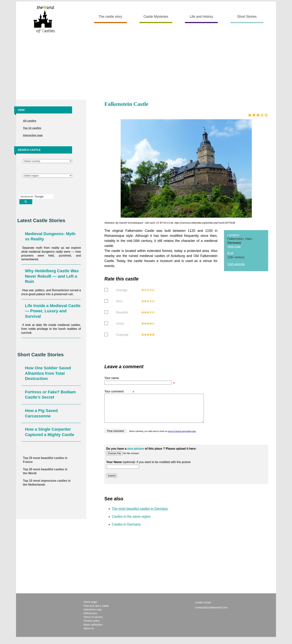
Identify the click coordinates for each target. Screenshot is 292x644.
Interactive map (33, 135)
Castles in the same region (131, 522)
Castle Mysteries (156, 17)
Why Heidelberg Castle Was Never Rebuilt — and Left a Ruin (52, 276)
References (90, 619)
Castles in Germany (126, 530)
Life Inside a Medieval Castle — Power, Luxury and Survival (53, 311)
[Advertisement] (146, 68)
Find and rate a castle (96, 611)
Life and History (201, 17)
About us (89, 634)
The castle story (110, 17)
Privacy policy (92, 626)
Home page (90, 607)
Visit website (236, 264)
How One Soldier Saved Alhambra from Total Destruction (48, 373)
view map (234, 246)
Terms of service (93, 623)
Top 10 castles (32, 128)
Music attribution (93, 630)
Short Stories (247, 17)
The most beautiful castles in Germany (140, 514)
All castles (30, 121)
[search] (36, 197)
